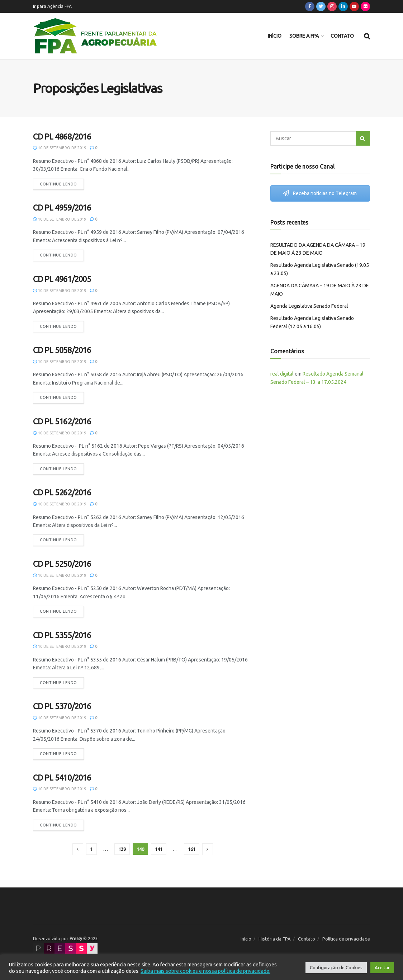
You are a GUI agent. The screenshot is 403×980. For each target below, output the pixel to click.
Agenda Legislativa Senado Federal (309, 306)
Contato (342, 36)
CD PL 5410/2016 (62, 778)
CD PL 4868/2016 (62, 136)
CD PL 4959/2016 (62, 208)
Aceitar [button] (382, 967)
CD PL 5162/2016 (62, 421)
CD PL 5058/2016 (62, 350)
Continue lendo (58, 184)
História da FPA (275, 939)
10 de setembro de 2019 (60, 148)
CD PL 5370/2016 (62, 706)
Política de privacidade (346, 939)
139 (122, 849)
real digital (282, 374)
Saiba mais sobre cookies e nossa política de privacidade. (205, 971)
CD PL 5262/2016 (62, 492)
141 (159, 849)
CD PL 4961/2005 (62, 279)
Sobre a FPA (304, 36)
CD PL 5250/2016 (62, 564)
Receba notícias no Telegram (320, 193)
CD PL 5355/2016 (62, 635)
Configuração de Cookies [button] (336, 967)
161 (192, 849)
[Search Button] (363, 138)
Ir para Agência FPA (52, 6)
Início (275, 36)
